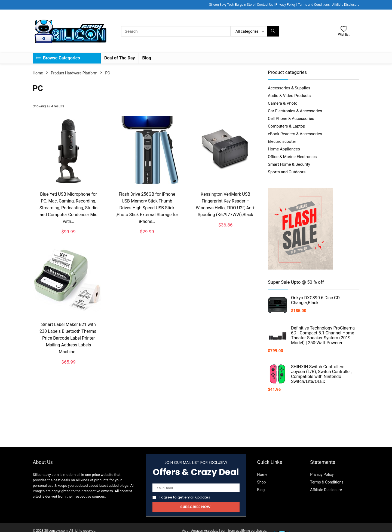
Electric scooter (282, 141)
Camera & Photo (283, 103)
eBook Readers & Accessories (295, 134)
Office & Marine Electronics (292, 157)
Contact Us (265, 5)
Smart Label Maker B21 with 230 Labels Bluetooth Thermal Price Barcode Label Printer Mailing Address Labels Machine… (68, 338)
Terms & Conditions (327, 482)
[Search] (273, 31)
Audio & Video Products (289, 96)
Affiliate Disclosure (346, 5)
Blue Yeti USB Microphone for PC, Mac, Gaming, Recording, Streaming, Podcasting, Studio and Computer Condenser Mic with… (68, 208)
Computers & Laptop (287, 126)
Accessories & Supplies (289, 88)
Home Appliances (284, 149)
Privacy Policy (286, 5)
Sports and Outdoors (287, 172)
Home (38, 73)
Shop (261, 482)
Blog (147, 58)
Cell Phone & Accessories (291, 119)
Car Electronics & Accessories (295, 111)
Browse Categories (58, 58)
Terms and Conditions (314, 5)
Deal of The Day (120, 58)
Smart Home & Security (289, 164)
